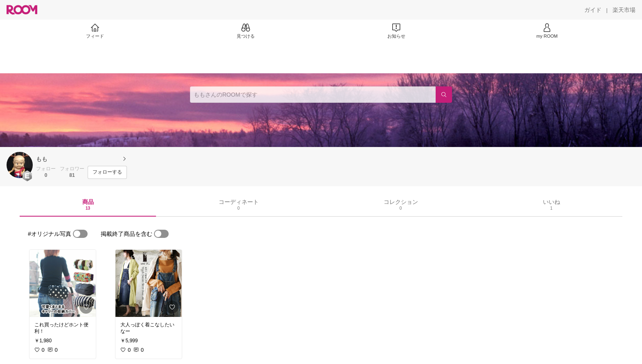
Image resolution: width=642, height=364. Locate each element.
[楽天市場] (624, 10)
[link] (63, 283)
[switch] (80, 234)
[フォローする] (107, 172)
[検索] (444, 95)
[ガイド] (593, 10)
